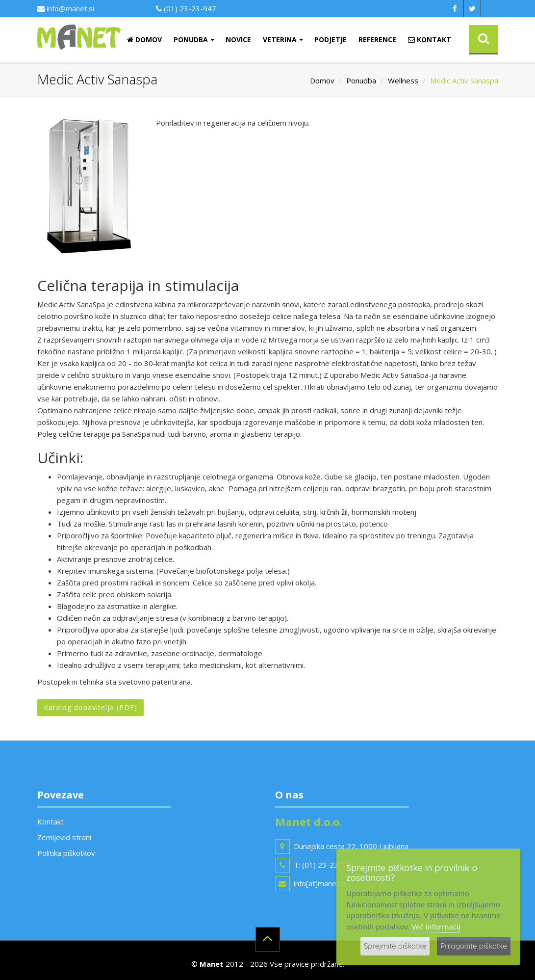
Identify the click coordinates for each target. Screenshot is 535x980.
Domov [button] (144, 40)
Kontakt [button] (430, 40)
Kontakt (51, 821)
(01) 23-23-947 (186, 8)
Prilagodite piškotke (474, 946)
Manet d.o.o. (309, 821)
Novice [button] (238, 40)
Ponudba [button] (191, 40)
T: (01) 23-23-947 (324, 865)
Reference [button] (377, 40)
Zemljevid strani (64, 837)
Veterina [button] (280, 40)
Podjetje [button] (331, 40)
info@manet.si (66, 8)
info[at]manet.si (320, 883)
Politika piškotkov (66, 853)
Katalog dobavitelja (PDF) (90, 707)
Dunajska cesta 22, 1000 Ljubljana (351, 846)
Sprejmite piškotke (395, 946)
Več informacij (436, 927)
